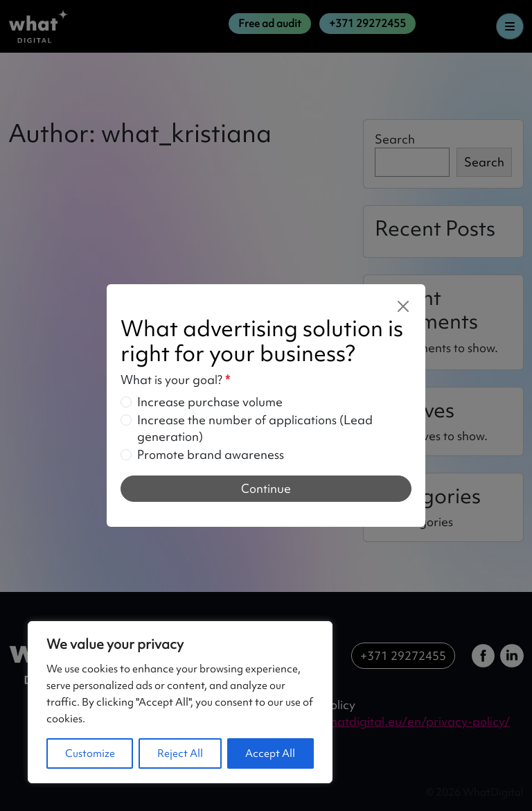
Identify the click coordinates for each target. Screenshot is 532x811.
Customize (90, 753)
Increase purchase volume (210, 402)
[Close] (403, 306)
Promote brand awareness (211, 454)
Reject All (180, 753)
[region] (180, 702)
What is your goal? (175, 380)
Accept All (270, 753)
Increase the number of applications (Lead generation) (255, 428)
